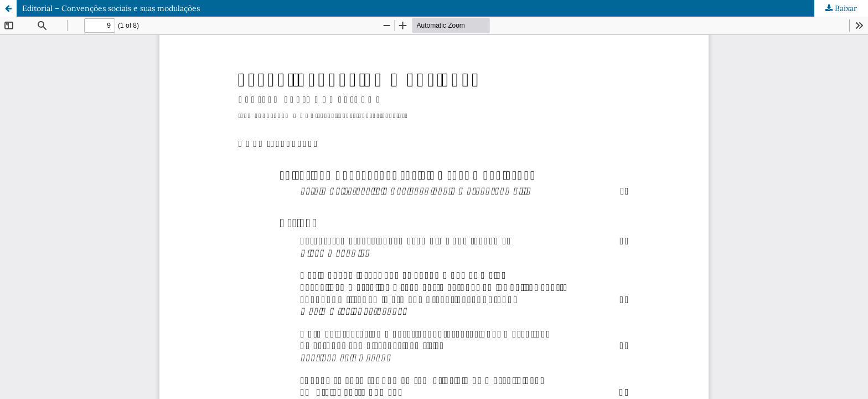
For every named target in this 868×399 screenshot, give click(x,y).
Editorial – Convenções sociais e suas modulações (111, 8)
